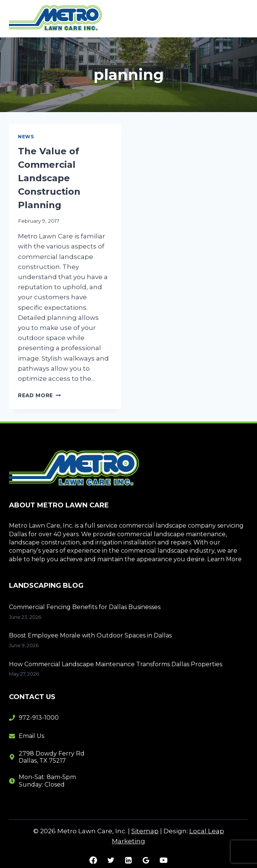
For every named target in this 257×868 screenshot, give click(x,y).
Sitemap (145, 831)
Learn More (224, 559)
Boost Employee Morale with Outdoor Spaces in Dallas (90, 635)
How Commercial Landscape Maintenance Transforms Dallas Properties (116, 664)
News (26, 137)
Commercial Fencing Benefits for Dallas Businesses (85, 607)
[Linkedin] (128, 860)
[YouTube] (164, 860)
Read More (39, 395)
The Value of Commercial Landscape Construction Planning (49, 178)
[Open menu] (239, 18)
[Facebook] (93, 860)
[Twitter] (111, 860)
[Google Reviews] (146, 860)
